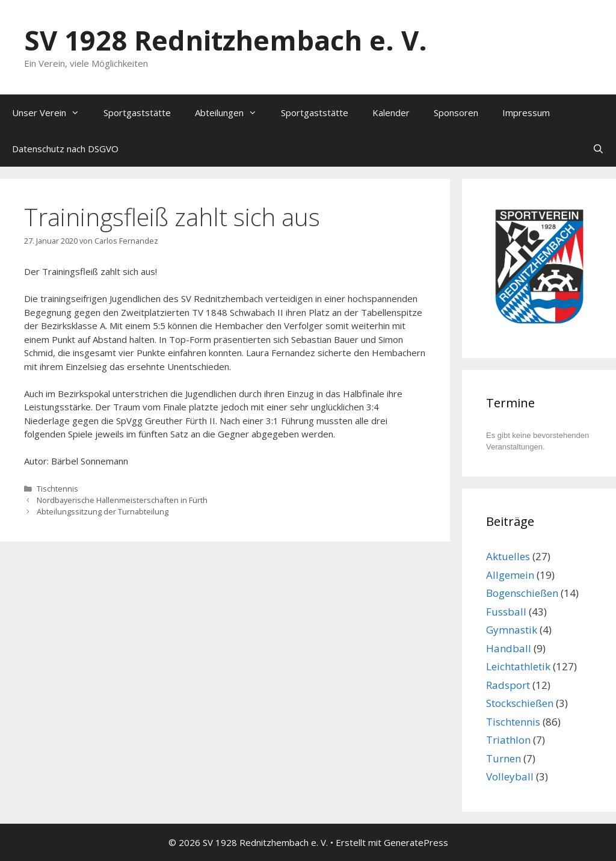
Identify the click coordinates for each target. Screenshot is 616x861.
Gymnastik (512, 630)
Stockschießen (520, 703)
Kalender (391, 113)
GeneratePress (416, 842)
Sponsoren (456, 113)
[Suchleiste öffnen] (598, 149)
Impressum (526, 113)
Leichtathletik (518, 666)
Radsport (508, 685)
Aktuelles (508, 556)
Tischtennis (57, 489)
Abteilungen (232, 113)
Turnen (504, 758)
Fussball (506, 612)
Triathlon (508, 740)
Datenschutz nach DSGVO (65, 149)
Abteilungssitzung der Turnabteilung (103, 511)
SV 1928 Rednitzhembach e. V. (226, 40)
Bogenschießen (522, 593)
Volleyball (510, 776)
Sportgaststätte (137, 113)
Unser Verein (52, 113)
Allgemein (510, 575)
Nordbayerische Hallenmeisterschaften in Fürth (122, 500)
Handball (509, 648)
